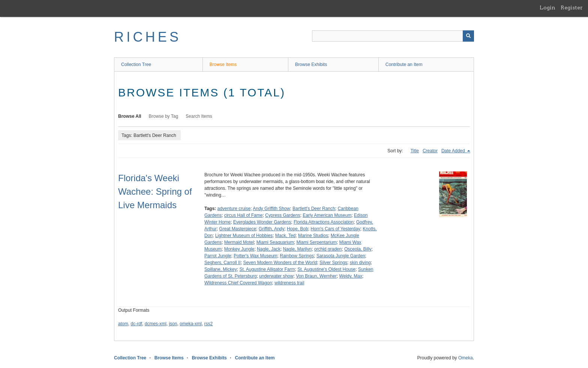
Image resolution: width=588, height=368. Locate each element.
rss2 (208, 324)
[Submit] (468, 36)
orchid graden (328, 249)
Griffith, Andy (271, 229)
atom (123, 324)
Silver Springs (333, 263)
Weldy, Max (351, 276)
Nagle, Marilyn (297, 249)
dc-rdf (136, 324)
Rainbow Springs (297, 256)
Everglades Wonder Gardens (262, 222)
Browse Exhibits (311, 65)
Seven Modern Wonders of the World (280, 263)
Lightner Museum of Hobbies (244, 236)
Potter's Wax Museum (256, 256)
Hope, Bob (298, 229)
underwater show (276, 276)
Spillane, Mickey (221, 269)
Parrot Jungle (218, 256)
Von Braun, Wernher (316, 276)
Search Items (199, 116)
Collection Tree (136, 65)
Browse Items (223, 65)
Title (415, 151)
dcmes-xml (156, 324)
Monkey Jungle (239, 249)
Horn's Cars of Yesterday (335, 229)
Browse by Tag (164, 116)
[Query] (393, 36)
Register (572, 8)
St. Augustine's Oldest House (326, 269)
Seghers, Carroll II (223, 263)
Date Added (454, 151)
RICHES (148, 37)
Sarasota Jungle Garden (341, 256)
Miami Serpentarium (316, 242)
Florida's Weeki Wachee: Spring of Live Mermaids (155, 192)
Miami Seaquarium (275, 242)
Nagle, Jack (269, 249)
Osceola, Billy (358, 249)
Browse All (130, 116)
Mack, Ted (285, 236)
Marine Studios (313, 236)
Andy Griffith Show (271, 209)
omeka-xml (191, 324)
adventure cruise (234, 209)
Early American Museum (327, 215)
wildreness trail (289, 283)
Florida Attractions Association (324, 222)
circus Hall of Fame (244, 215)
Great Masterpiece (238, 229)
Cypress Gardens (283, 215)
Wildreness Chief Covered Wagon (238, 283)
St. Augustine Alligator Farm (267, 269)
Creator (430, 151)
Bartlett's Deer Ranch (314, 209)
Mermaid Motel (239, 242)
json (173, 324)
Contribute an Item (404, 65)
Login (547, 8)
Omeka (466, 358)
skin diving (360, 263)
